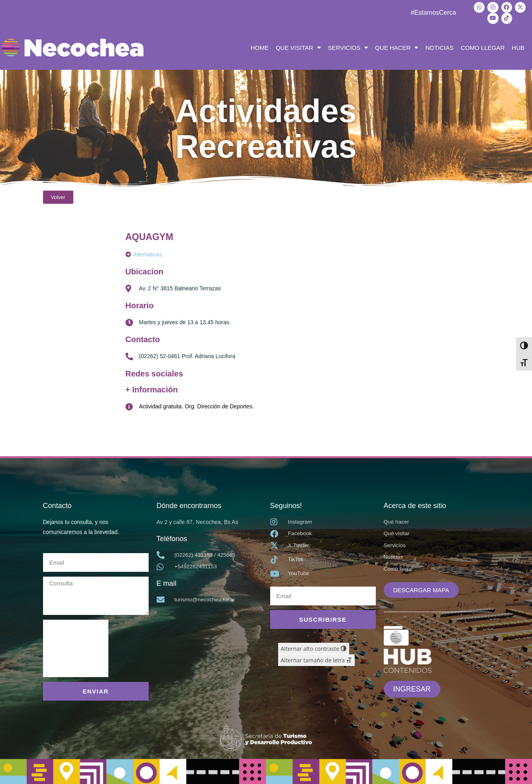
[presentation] (76, 647)
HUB (518, 46)
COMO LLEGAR (483, 46)
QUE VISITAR (298, 47)
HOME (260, 46)
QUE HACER (397, 47)
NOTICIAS (439, 46)
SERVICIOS (348, 47)
